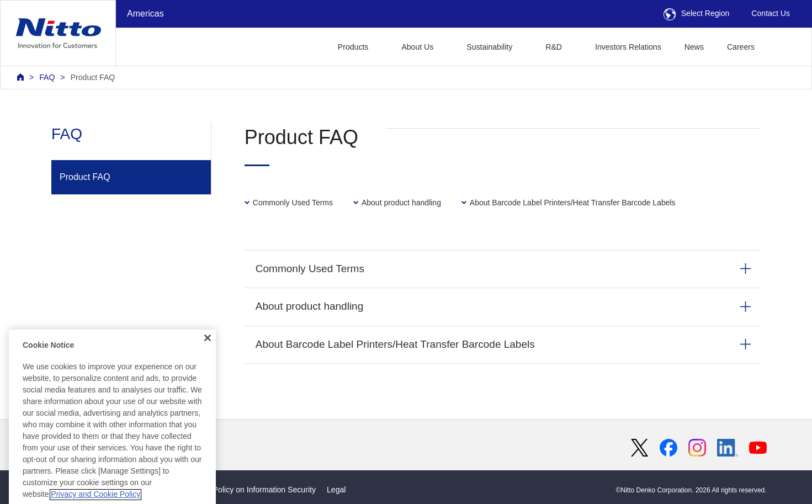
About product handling (309, 306)
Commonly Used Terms (310, 269)
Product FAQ (93, 77)
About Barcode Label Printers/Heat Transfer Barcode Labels (395, 344)
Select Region (697, 13)
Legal (336, 490)
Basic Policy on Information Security (254, 490)
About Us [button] (417, 47)
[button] (784, 46)
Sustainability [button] (489, 47)
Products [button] (353, 47)
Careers (741, 47)
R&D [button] (554, 47)
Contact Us (771, 13)
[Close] (208, 369)
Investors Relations (628, 47)
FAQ (47, 77)
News (694, 47)
